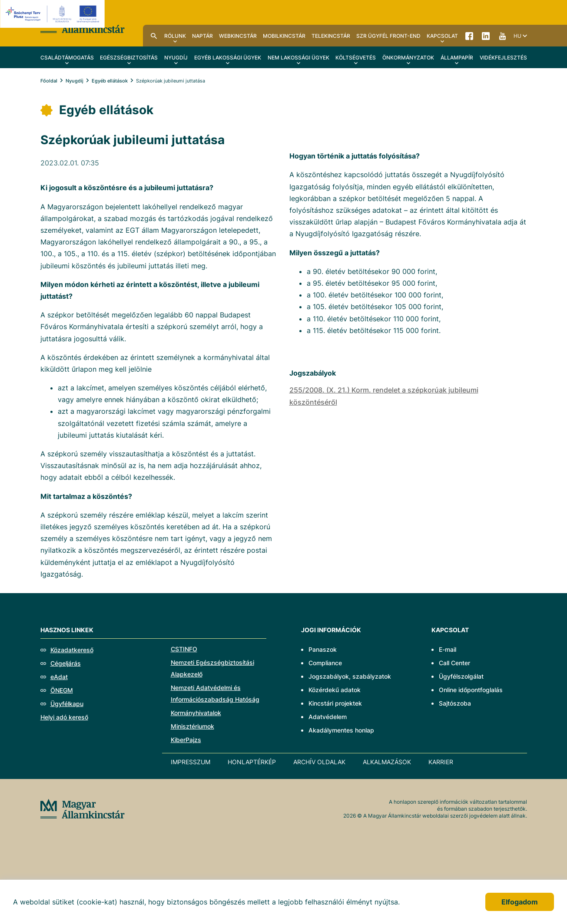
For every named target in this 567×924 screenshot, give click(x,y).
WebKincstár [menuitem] (238, 36)
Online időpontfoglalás (471, 690)
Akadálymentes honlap (341, 730)
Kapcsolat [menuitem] (442, 36)
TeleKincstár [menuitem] (331, 36)
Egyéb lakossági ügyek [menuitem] (228, 58)
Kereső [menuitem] (154, 36)
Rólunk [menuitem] (175, 36)
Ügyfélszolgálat (461, 676)
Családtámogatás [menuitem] (67, 58)
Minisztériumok (192, 726)
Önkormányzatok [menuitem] (408, 58)
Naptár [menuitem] (202, 36)
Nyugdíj (75, 81)
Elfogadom (520, 902)
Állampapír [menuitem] (457, 58)
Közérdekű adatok (335, 690)
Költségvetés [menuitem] (356, 58)
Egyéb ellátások (110, 81)
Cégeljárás (66, 663)
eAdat (59, 677)
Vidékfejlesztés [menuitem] (503, 58)
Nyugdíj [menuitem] (176, 58)
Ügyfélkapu (67, 704)
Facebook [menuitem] (469, 36)
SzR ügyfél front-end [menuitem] (388, 36)
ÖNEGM (62, 690)
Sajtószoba (455, 703)
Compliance (325, 663)
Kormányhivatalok (196, 713)
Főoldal (49, 81)
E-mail (448, 649)
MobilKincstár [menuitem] (284, 36)
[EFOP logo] (54, 14)
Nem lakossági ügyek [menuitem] (298, 58)
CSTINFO (184, 649)
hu (517, 36)
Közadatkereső (72, 650)
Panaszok (323, 649)
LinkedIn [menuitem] (486, 36)
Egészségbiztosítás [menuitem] (129, 58)
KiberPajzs (186, 740)
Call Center (454, 663)
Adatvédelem (328, 717)
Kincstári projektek (335, 703)
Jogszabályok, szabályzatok (350, 676)
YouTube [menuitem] (502, 36)
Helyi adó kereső (64, 717)
